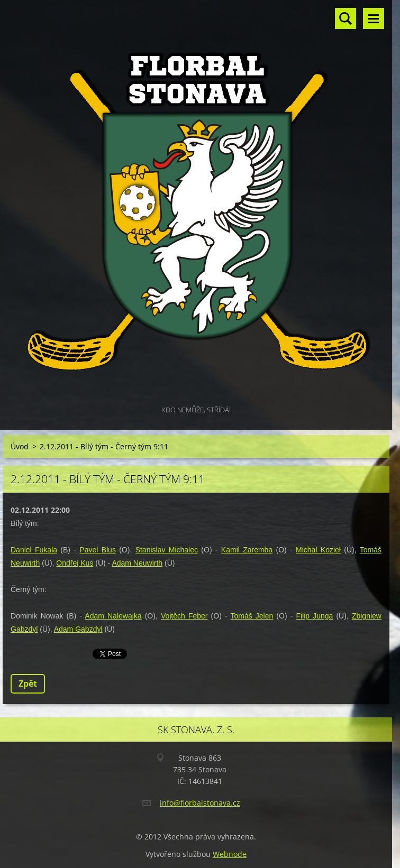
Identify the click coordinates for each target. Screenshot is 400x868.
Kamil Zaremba (247, 550)
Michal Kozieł (318, 550)
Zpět (28, 684)
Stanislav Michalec (167, 550)
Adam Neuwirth (137, 563)
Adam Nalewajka (113, 616)
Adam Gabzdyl (78, 629)
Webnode (230, 854)
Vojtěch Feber (184, 616)
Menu (374, 19)
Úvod (20, 446)
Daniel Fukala (34, 550)
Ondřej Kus (75, 563)
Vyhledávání (346, 19)
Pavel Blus (98, 550)
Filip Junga (314, 616)
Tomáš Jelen (252, 616)
